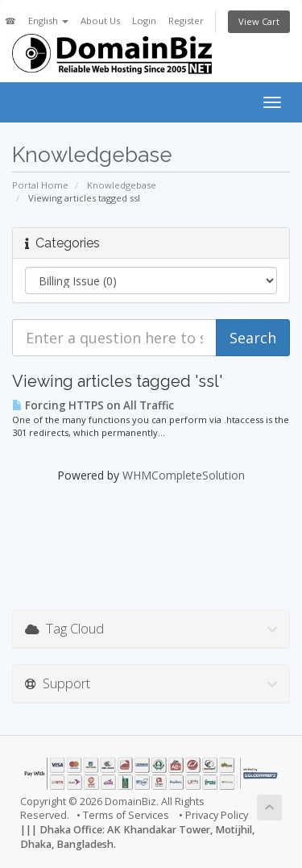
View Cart (259, 21)
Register (186, 21)
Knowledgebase (122, 185)
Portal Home (40, 185)
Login (144, 21)
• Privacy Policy (213, 815)
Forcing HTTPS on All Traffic (93, 405)
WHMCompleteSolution (184, 475)
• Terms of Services (123, 815)
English (48, 21)
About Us (100, 21)
